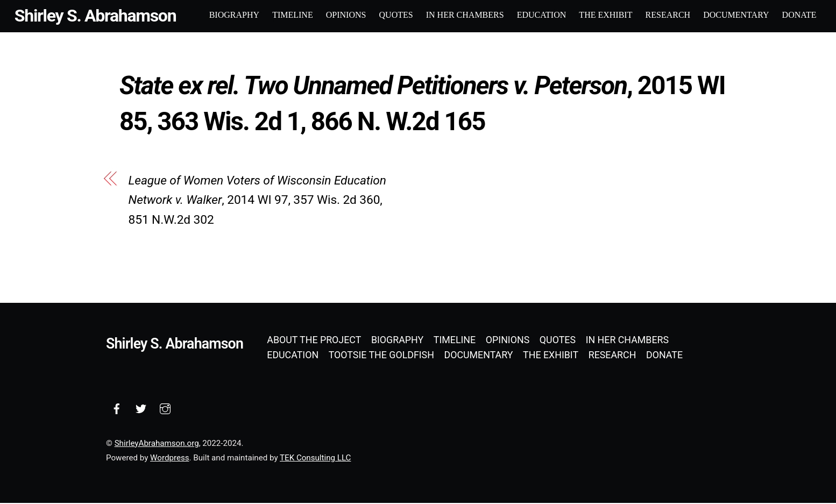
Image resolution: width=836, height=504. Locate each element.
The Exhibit (605, 15)
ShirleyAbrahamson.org (157, 444)
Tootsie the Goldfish (381, 356)
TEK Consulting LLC (315, 459)
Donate (798, 15)
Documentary (735, 15)
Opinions (346, 15)
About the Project (314, 341)
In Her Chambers (465, 15)
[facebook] (117, 408)
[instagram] (165, 408)
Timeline (292, 15)
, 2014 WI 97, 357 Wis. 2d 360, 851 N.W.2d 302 (257, 201)
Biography (234, 15)
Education (541, 15)
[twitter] (141, 408)
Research (667, 15)
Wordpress (169, 459)
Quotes (395, 15)
